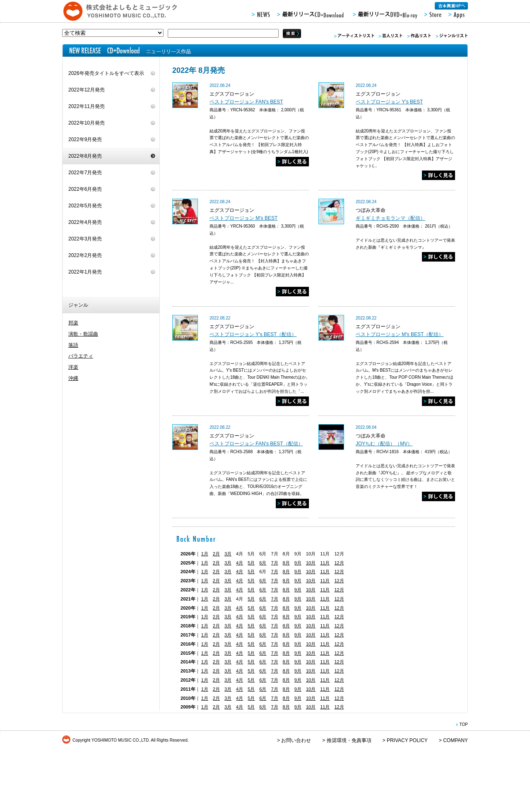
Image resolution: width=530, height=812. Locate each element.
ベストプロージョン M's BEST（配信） (400, 334)
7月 (274, 563)
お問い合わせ (296, 740)
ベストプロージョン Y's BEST (389, 102)
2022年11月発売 (87, 106)
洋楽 (73, 367)
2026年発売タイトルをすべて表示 (106, 73)
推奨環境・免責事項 (349, 740)
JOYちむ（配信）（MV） (384, 444)
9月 (298, 563)
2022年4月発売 (85, 222)
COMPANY (455, 740)
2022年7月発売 (85, 173)
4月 (240, 563)
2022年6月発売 (85, 189)
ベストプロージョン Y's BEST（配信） (253, 334)
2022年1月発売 (85, 272)
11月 (325, 563)
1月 (205, 554)
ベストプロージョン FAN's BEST (246, 102)
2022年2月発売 (85, 255)
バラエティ (81, 356)
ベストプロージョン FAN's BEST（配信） (256, 444)
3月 (228, 554)
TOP (464, 724)
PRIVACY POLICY (407, 740)
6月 (263, 563)
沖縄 (73, 378)
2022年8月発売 (85, 156)
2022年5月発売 (85, 206)
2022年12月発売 (87, 90)
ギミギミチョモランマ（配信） (390, 218)
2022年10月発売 (87, 123)
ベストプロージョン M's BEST (243, 218)
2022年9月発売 (85, 139)
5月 (251, 563)
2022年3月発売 (85, 239)
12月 (339, 563)
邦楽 (73, 323)
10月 (311, 563)
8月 (286, 563)
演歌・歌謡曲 (83, 334)
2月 (216, 554)
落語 (73, 345)
